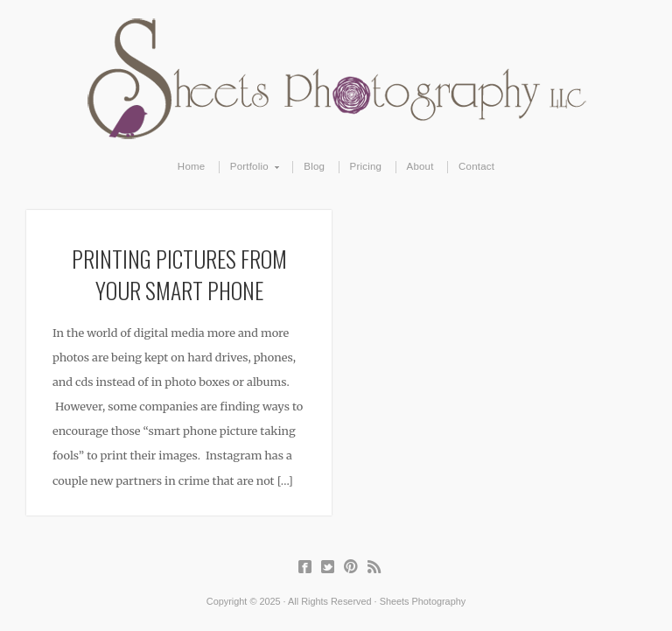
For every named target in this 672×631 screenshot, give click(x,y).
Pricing (366, 166)
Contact (476, 166)
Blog (314, 166)
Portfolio (250, 167)
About (420, 166)
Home (192, 166)
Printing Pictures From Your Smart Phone (179, 274)
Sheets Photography (336, 79)
